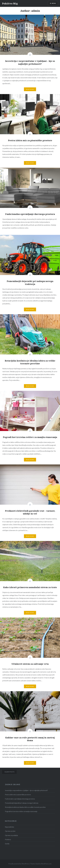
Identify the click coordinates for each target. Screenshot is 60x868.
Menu (54, 3)
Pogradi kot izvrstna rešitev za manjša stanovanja (21, 811)
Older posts (9, 772)
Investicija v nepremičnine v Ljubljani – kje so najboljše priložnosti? (26, 790)
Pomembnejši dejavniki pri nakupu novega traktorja (22, 803)
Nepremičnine (10, 827)
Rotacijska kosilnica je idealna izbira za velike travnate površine (25, 807)
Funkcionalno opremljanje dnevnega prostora (20, 799)
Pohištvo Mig (10, 3)
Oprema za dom (10, 831)
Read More (30, 89)
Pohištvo (8, 840)
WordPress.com (46, 864)
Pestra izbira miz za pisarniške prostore (18, 795)
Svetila (7, 844)
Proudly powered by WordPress (19, 864)
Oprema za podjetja (11, 835)
